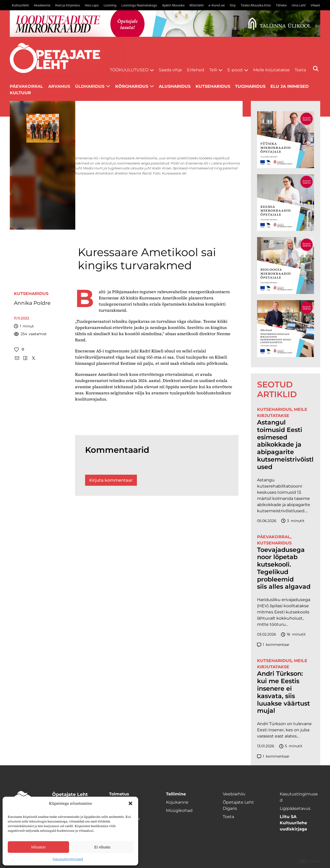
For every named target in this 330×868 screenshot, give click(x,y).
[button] (130, 803)
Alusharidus (175, 86)
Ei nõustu (102, 847)
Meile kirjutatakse (271, 70)
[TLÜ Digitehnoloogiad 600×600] (286, 329)
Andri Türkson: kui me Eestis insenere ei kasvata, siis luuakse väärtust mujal (283, 692)
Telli (213, 70)
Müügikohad (179, 810)
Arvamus (59, 86)
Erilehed (196, 70)
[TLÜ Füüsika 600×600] (286, 140)
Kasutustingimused (68, 859)
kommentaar (273, 645)
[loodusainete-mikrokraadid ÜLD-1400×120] (165, 24)
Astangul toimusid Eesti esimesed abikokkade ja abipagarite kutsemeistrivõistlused (285, 445)
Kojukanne (177, 802)
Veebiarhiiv (234, 794)
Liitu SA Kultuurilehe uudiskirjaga (293, 823)
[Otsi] (316, 69)
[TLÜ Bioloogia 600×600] (286, 266)
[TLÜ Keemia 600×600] (286, 203)
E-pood (235, 70)
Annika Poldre (32, 303)
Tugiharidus (250, 86)
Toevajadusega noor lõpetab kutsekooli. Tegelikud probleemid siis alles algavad (284, 568)
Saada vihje (170, 70)
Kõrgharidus (132, 86)
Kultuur (20, 93)
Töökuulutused (129, 70)
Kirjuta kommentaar (111, 480)
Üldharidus (90, 86)
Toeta (300, 70)
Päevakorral (26, 86)
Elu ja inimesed (290, 86)
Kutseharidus (213, 86)
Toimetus (119, 794)
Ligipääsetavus (295, 808)
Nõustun (38, 847)
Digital (310, 862)
